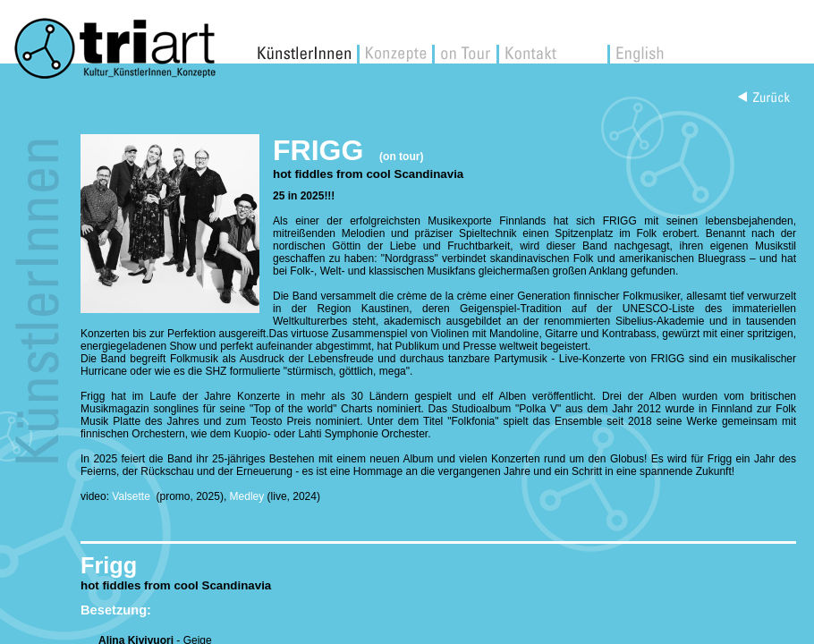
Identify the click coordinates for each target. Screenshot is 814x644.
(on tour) (401, 157)
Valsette (132, 496)
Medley (247, 496)
